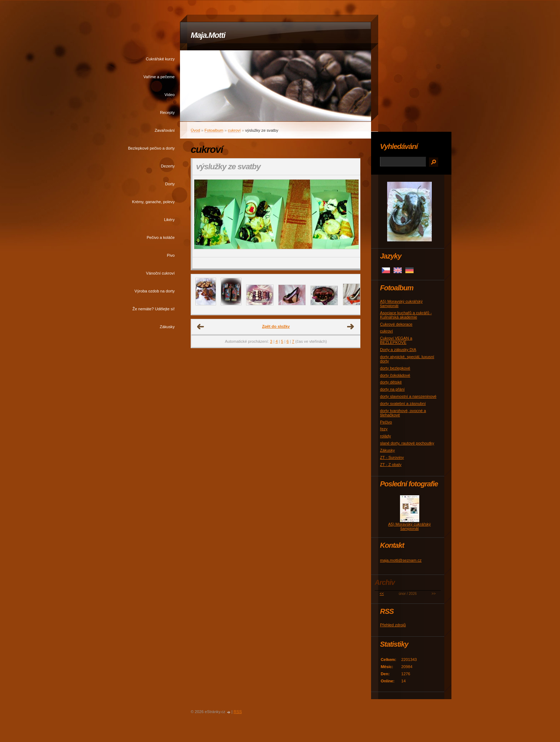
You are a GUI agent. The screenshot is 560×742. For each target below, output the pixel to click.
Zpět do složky (276, 326)
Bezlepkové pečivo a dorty (151, 148)
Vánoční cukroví (160, 273)
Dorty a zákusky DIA (398, 350)
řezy (384, 429)
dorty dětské (391, 382)
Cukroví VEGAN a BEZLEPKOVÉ (396, 340)
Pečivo (386, 422)
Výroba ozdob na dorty (154, 291)
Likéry (169, 220)
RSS (238, 712)
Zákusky (167, 327)
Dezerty (168, 166)
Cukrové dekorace (396, 324)
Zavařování (165, 130)
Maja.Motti (208, 35)
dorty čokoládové (395, 375)
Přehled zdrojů (393, 625)
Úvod (195, 130)
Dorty (170, 184)
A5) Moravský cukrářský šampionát (409, 526)
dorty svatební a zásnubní (403, 403)
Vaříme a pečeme (159, 77)
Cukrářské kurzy (160, 59)
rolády (385, 436)
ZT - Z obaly (391, 465)
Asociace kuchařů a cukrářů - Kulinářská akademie (406, 315)
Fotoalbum (214, 130)
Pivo (171, 255)
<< (382, 594)
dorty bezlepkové (395, 368)
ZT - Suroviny (392, 457)
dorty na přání (392, 389)
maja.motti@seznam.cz (401, 560)
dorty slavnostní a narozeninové (408, 396)
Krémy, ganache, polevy (153, 202)
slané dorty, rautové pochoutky (407, 443)
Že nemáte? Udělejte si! (154, 309)
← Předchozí (201, 327)
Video (170, 95)
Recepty (167, 112)
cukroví (234, 130)
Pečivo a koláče (161, 237)
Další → (351, 327)
